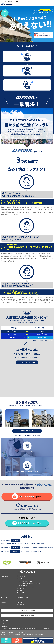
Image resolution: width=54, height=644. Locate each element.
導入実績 (19, 591)
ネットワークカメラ (23, 580)
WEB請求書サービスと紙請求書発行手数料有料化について (37, 548)
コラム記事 (4, 626)
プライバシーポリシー (20, 633)
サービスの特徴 (21, 576)
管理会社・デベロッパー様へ (27, 610)
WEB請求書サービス (23, 598)
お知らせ (3, 623)
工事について (21, 605)
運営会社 (11, 633)
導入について (21, 589)
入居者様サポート (22, 603)
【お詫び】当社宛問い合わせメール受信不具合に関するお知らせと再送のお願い (22, 544)
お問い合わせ (4, 633)
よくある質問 (4, 621)
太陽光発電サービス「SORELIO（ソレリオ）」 (29, 583)
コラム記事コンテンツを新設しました (31, 552)
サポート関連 (21, 593)
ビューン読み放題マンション (25, 582)
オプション (20, 578)
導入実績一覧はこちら (26, 431)
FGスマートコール (23, 585)
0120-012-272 (29, 506)
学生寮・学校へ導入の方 (27, 616)
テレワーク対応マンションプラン (26, 587)
